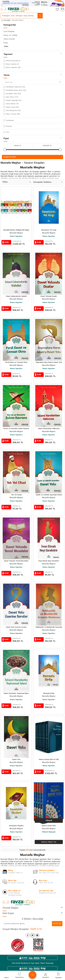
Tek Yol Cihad (16, 495)
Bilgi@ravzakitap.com (48, 893)
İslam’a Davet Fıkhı (49, 826)
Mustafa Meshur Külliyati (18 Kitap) (16, 230)
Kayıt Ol (57, 924)
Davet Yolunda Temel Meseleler (16, 561)
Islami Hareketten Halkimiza (49, 429)
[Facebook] (28, 935)
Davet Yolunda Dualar (49, 296)
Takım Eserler (9, 39)
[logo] (15, 10)
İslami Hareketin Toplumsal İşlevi (16, 693)
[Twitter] (32, 935)
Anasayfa (6, 20)
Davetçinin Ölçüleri (16, 826)
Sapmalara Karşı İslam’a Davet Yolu (49, 362)
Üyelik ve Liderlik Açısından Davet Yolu (49, 495)
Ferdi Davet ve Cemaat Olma (16, 362)
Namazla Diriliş (49, 693)
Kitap (6, 43)
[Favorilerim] (57, 10)
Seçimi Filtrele (32, 157)
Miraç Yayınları (49, 766)
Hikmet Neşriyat (49, 832)
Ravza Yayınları (16, 236)
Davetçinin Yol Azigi (49, 230)
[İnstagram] (37, 935)
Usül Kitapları (9, 31)
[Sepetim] (62, 10)
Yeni (6, 132)
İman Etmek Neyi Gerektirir (49, 561)
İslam (6, 46)
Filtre (17, 182)
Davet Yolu (16, 760)
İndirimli (8, 126)
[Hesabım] (52, 10)
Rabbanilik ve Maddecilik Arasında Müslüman (49, 627)
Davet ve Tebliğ (10, 35)
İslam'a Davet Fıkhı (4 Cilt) (49, 760)
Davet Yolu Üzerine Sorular (16, 627)
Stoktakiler (9, 120)
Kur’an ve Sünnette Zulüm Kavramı (16, 429)
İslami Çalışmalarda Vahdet (16, 296)
